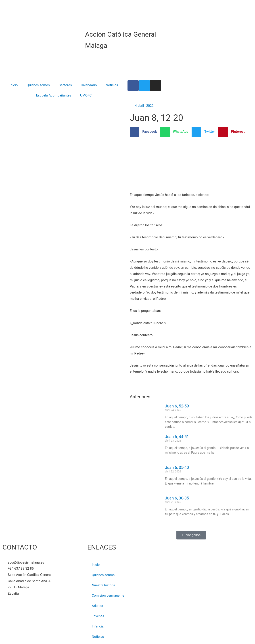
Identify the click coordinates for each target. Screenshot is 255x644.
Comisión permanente (108, 596)
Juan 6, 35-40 (177, 467)
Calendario (89, 85)
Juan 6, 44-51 (177, 437)
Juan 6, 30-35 (177, 498)
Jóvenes (98, 616)
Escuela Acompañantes (54, 95)
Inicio (14, 85)
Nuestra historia (104, 585)
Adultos (97, 606)
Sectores (65, 85)
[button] (145, 132)
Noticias (112, 85)
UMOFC (86, 95)
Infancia (98, 626)
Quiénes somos (38, 85)
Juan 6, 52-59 (177, 406)
